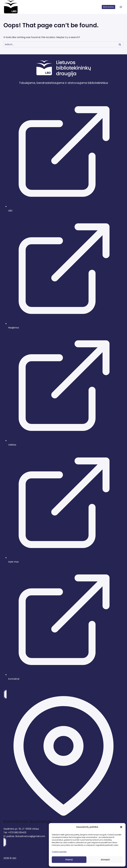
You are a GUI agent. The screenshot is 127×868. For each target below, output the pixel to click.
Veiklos (12, 445)
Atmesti (105, 860)
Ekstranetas (108, 7)
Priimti (69, 860)
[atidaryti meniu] (121, 7)
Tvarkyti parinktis (59, 852)
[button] (121, 827)
